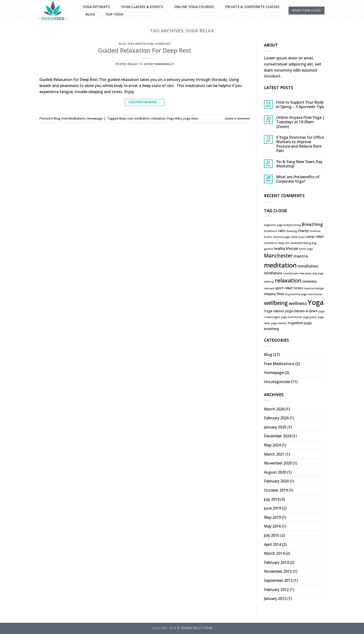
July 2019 (272, 499)
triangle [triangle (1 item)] (319, 288)
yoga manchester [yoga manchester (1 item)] (292, 317)
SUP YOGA (115, 14)
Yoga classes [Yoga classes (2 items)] (274, 311)
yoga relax (191, 118)
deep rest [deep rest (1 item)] (284, 243)
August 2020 (275, 472)
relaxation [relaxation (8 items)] (288, 280)
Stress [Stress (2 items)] (298, 288)
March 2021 (274, 454)
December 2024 (278, 436)
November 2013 (278, 571)
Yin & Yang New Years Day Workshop (299, 164)
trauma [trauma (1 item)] (309, 288)
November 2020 (278, 463)
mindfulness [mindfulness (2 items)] (273, 273)
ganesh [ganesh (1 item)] (269, 249)
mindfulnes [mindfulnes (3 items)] (308, 266)
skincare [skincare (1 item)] (269, 288)
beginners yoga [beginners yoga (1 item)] (273, 225)
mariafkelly (164, 64)
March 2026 (274, 409)
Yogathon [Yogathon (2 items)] (295, 323)
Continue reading (145, 102)
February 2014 (276, 562)
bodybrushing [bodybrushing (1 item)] (292, 225)
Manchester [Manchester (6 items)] (278, 255)
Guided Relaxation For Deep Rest (145, 50)
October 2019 (276, 490)
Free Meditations (141, 44)
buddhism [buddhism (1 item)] (270, 231)
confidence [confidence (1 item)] (271, 243)
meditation (142, 118)
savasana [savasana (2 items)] (309, 281)
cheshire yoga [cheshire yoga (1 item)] (282, 237)
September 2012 (278, 580)
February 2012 (276, 590)
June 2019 (273, 508)
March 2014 (274, 553)
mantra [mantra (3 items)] (301, 256)
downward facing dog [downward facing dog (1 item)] (303, 243)
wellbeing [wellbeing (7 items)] (276, 303)
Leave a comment (237, 118)
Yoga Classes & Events (142, 7)
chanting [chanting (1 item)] (291, 231)
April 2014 (273, 544)
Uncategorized (277, 382)
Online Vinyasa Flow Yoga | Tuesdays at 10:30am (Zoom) (300, 122)
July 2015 (272, 535)
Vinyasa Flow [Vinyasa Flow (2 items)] (274, 294)
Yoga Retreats (96, 7)
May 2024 (272, 445)
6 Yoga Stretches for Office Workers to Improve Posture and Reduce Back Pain (300, 144)
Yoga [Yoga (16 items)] (316, 302)
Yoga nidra (174, 118)
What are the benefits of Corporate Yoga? (298, 179)
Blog (90, 14)
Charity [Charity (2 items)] (303, 231)
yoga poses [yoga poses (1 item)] (310, 317)
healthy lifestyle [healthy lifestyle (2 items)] (286, 248)
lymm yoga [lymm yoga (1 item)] (306, 249)
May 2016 (272, 526)
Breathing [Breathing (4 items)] (312, 224)
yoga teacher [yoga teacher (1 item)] (279, 323)
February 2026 (276, 418)
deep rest (126, 118)
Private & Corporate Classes (252, 7)
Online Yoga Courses (194, 7)
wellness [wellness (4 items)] (298, 303)
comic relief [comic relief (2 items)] (315, 237)
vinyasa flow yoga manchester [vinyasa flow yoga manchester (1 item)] (303, 294)
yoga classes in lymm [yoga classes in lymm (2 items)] (301, 311)
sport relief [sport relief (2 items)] (284, 288)
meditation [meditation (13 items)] (280, 265)
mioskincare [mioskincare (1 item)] (291, 273)
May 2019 (272, 517)
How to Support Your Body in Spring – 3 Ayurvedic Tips (300, 105)
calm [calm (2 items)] (281, 231)
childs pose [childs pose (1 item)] (298, 237)
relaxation (158, 118)
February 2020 (276, 481)
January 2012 (275, 598)
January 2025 (275, 427)
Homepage (163, 44)
